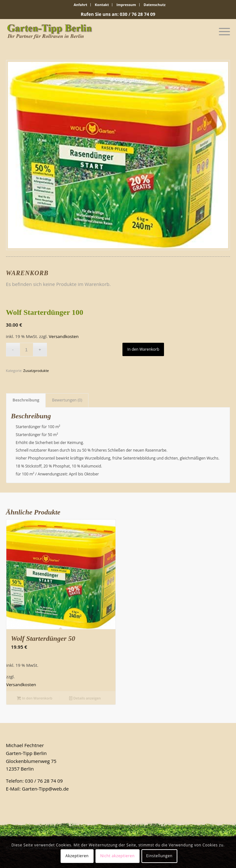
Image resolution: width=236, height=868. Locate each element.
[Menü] (221, 31)
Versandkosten (64, 336)
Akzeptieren (77, 856)
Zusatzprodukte (36, 371)
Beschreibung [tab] (26, 400)
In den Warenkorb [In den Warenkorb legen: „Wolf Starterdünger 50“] (35, 698)
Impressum (126, 5)
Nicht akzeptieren (118, 856)
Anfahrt (80, 5)
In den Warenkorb (143, 349)
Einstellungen (159, 856)
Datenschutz (155, 5)
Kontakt (102, 5)
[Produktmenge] (26, 350)
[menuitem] (81, 5)
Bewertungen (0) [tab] (67, 400)
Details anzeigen (85, 698)
